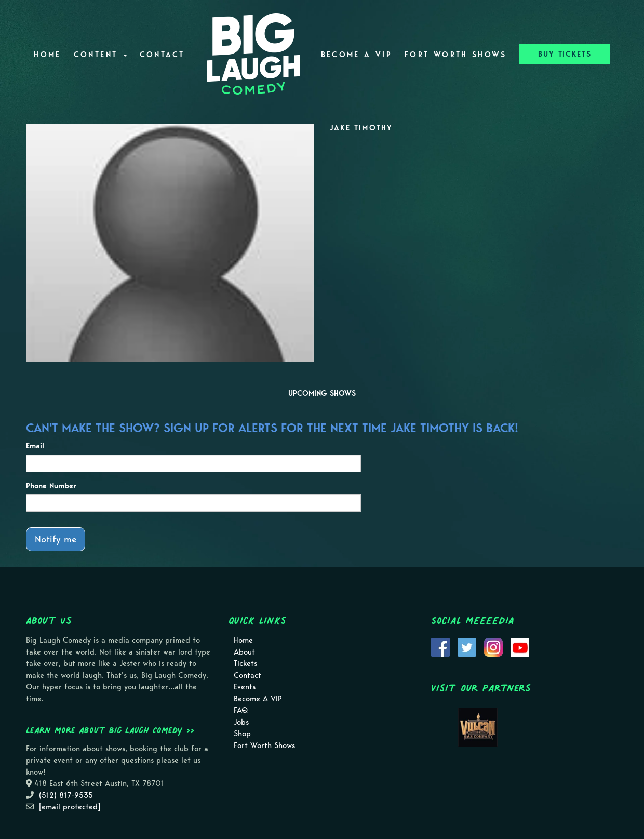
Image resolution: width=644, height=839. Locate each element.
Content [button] (100, 55)
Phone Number (51, 486)
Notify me (56, 539)
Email (35, 446)
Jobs (241, 722)
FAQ (241, 710)
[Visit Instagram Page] (493, 647)
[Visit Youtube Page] (520, 647)
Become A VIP (357, 55)
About (244, 652)
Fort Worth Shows (456, 55)
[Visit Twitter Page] (467, 647)
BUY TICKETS (565, 54)
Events (245, 687)
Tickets (245, 663)
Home (47, 55)
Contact (162, 55)
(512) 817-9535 (66, 795)
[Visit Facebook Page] (440, 647)
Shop (242, 734)
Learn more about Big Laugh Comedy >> (110, 730)
